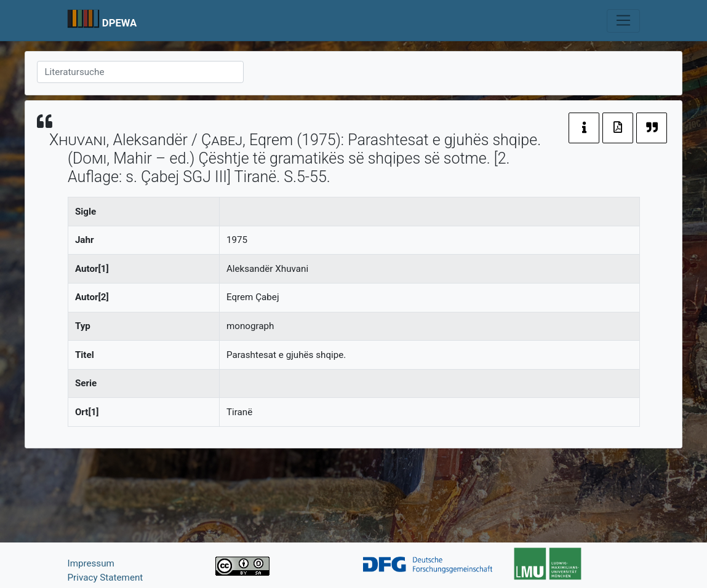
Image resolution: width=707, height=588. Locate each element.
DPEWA (120, 23)
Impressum (91, 563)
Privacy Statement (106, 578)
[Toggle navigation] (623, 21)
